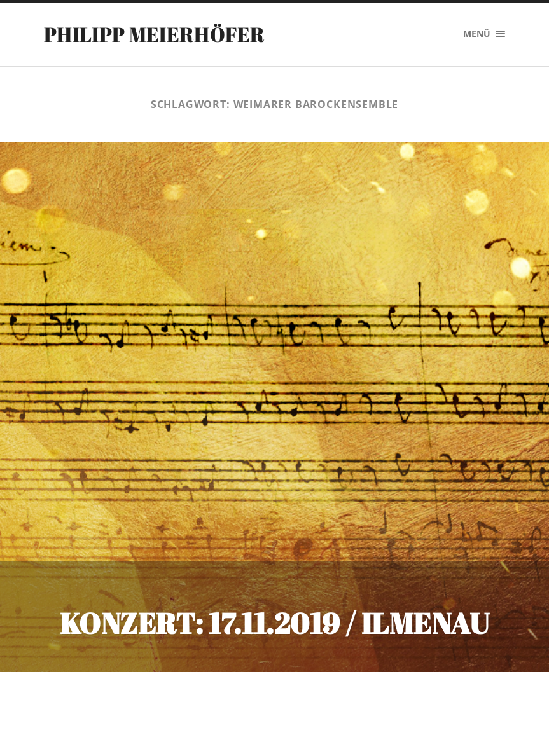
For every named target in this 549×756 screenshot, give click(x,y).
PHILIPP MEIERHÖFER (155, 34)
